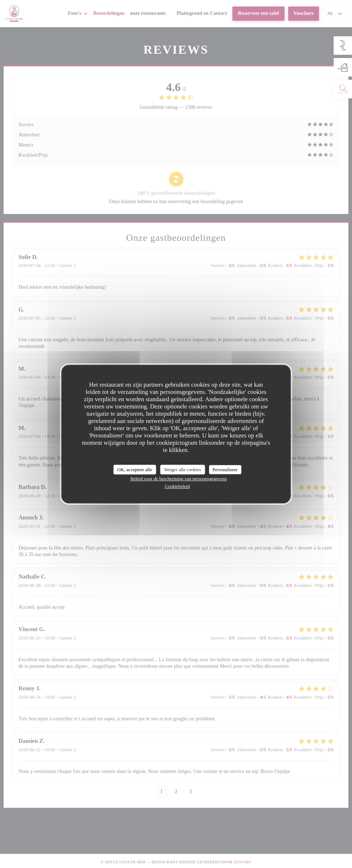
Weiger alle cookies (182, 470)
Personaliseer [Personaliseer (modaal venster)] (225, 470)
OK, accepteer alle (134, 470)
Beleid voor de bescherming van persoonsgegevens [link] (178, 479)
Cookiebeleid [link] (177, 486)
